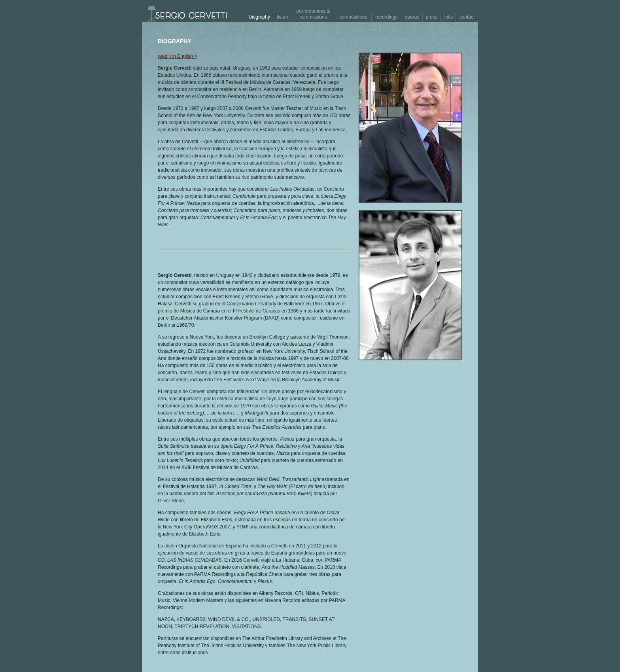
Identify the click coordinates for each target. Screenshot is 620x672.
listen (282, 17)
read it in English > (177, 56)
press (432, 17)
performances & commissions (313, 14)
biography (260, 17)
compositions (353, 17)
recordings (386, 17)
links (448, 17)
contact (467, 17)
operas (412, 17)
